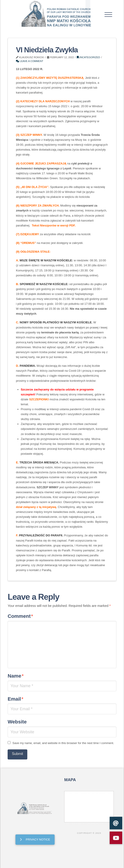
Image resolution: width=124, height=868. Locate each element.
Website (17, 722)
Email (15, 699)
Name (16, 676)
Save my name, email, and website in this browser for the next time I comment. (63, 743)
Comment (20, 616)
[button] (108, 15)
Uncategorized (88, 57)
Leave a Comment (30, 61)
